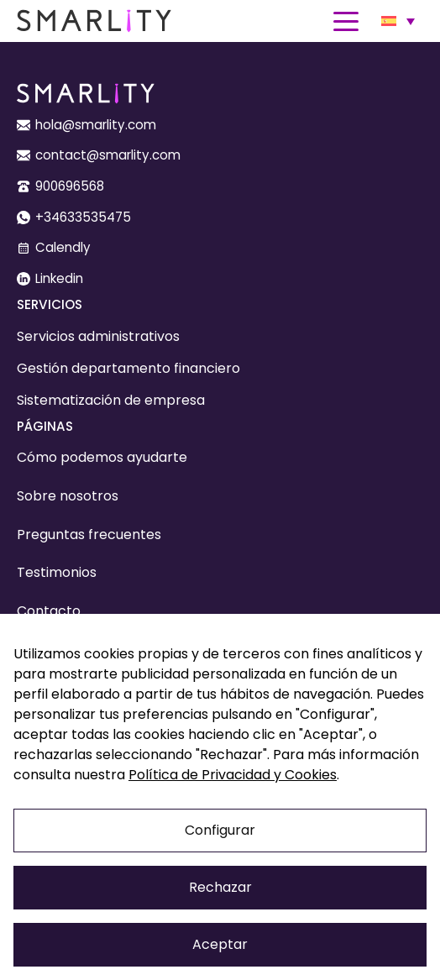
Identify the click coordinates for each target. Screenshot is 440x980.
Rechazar (220, 887)
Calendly (63, 247)
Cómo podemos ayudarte (102, 457)
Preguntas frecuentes (89, 535)
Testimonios (57, 572)
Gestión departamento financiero (128, 368)
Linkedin (59, 278)
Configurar (220, 830)
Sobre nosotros (68, 496)
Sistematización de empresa (111, 400)
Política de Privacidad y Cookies (233, 775)
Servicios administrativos (98, 336)
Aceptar (220, 944)
